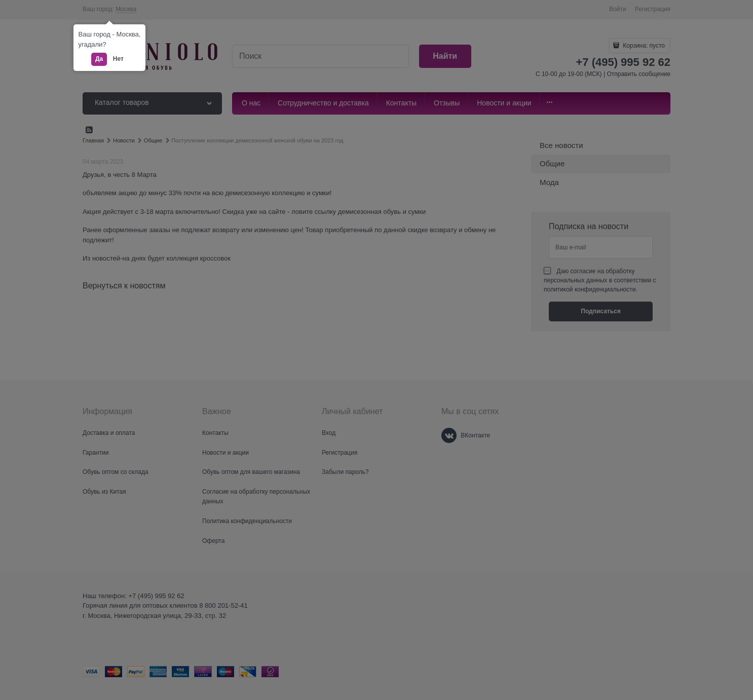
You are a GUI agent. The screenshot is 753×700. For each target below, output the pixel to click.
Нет (118, 59)
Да (99, 59)
